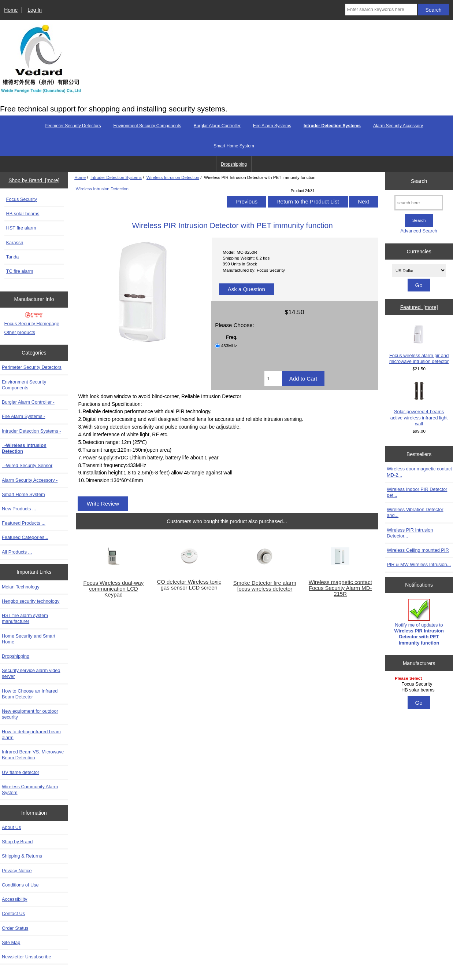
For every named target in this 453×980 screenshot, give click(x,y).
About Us (11, 827)
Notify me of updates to (419, 622)
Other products (20, 332)
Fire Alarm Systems (272, 126)
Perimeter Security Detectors (73, 126)
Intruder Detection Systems (116, 177)
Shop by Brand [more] (34, 180)
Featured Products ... (24, 523)
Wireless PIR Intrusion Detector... (410, 533)
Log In (35, 10)
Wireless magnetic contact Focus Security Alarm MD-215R (340, 588)
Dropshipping (234, 164)
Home (11, 10)
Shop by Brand (17, 842)
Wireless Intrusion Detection (173, 177)
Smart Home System (234, 146)
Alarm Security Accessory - (30, 480)
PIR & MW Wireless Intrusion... (419, 564)
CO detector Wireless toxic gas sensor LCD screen (189, 585)
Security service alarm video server (31, 673)
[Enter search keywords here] (381, 10)
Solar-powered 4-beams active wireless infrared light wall (419, 404)
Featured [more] (419, 307)
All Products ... (17, 552)
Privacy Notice (17, 871)
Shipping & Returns (22, 856)
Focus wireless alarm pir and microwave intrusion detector (419, 344)
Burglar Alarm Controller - (28, 402)
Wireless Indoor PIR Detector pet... (417, 492)
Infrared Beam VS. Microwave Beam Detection (33, 755)
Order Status (15, 928)
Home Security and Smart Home (29, 639)
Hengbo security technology (31, 601)
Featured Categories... (25, 537)
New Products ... (19, 509)
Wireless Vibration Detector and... (415, 512)
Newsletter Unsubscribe (27, 957)
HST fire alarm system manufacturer (25, 618)
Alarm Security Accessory (398, 126)
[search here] (419, 203)
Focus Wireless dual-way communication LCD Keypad (113, 589)
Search (419, 181)
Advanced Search (419, 231)
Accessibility (14, 899)
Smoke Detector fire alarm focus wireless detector (265, 586)
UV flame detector (21, 772)
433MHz (229, 346)
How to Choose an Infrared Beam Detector (30, 694)
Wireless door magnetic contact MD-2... (419, 472)
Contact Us (13, 913)
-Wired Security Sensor (27, 465)
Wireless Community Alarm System (30, 790)
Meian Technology (21, 587)
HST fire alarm (21, 228)
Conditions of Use (20, 885)
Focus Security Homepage (32, 324)
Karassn (15, 243)
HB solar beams (23, 214)
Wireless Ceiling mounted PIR (418, 550)
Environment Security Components (147, 126)
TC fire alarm (20, 271)
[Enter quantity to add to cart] (273, 378)
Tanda (13, 257)
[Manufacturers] (419, 685)
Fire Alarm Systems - (23, 416)
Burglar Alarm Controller (217, 126)
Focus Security (22, 199)
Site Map (11, 942)
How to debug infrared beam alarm (31, 735)
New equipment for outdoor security (30, 714)
